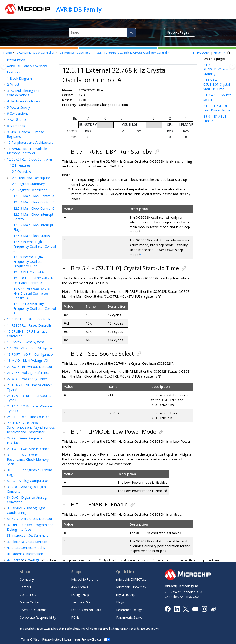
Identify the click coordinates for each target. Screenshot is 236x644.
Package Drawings (23, 538)
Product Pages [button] (178, 32)
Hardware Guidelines (24, 79)
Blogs (120, 601)
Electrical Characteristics (27, 520)
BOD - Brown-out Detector (30, 345)
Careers (25, 586)
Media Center (30, 601)
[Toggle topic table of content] (232, 66)
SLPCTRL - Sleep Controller (29, 297)
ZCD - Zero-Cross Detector (30, 497)
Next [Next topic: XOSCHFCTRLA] (217, 53)
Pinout (13, 63)
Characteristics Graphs (26, 526)
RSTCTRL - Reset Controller (30, 303)
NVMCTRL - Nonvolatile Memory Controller (27, 129)
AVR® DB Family (79, 9)
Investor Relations (33, 609)
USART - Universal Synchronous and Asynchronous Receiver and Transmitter (31, 406)
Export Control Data (86, 609)
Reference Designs (130, 609)
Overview (21, 150)
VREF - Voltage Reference (28, 351)
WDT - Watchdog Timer (27, 357)
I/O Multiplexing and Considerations (23, 71)
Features (20, 143)
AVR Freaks (80, 586)
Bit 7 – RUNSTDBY (216, 69)
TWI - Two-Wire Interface (28, 427)
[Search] (131, 32)
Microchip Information (24, 550)
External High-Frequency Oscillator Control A (35, 287)
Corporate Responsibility (38, 616)
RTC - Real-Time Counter (28, 395)
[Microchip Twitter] (186, 608)
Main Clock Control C (34, 186)
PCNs (75, 616)
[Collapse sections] (229, 53)
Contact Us (28, 594)
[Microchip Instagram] (204, 608)
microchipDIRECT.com (133, 578)
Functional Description (30, 156)
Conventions (18, 92)
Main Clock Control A (34, 174)
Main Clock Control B (34, 180)
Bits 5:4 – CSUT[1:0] (217, 85)
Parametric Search (130, 616)
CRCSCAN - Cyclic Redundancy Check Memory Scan (28, 437)
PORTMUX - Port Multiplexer (31, 326)
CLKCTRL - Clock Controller (35, 53)
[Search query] (102, 32)
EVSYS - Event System (25, 320)
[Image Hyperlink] (195, 608)
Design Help (80, 594)
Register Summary (27, 162)
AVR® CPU (16, 98)
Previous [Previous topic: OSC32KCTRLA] (203, 53)
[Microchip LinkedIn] (177, 608)
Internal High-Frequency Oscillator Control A (35, 224)
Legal (68, 639)
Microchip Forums (85, 578)
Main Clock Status (32, 214)
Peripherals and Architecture (30, 121)
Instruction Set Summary (28, 514)
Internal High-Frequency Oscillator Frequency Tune (29, 240)
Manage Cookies (86, 639)
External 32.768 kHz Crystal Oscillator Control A (133, 53)
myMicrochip (126, 594)
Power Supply (18, 86)
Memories (16, 104)
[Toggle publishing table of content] (4, 66)
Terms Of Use (30, 639)
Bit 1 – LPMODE (217, 108)
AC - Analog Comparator (28, 459)
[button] (5, 63)
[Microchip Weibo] (214, 608)
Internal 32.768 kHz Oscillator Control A (33, 259)
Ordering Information (25, 532)
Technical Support (85, 601)
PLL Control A (29, 250)
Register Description (75, 53)
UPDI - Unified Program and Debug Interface (30, 505)
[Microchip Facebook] (168, 608)
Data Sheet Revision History (30, 544)
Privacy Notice (52, 639)
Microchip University (131, 586)
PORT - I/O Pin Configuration (31, 332)
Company (27, 578)
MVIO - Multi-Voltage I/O (28, 338)
